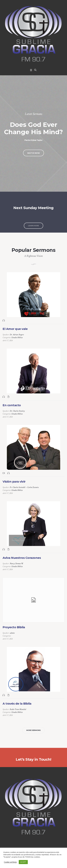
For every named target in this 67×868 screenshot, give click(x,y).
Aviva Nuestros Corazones (22, 558)
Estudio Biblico (17, 338)
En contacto (12, 405)
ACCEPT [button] (23, 862)
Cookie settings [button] (10, 862)
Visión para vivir (14, 482)
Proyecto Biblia (14, 627)
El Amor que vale (15, 329)
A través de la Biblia (17, 704)
